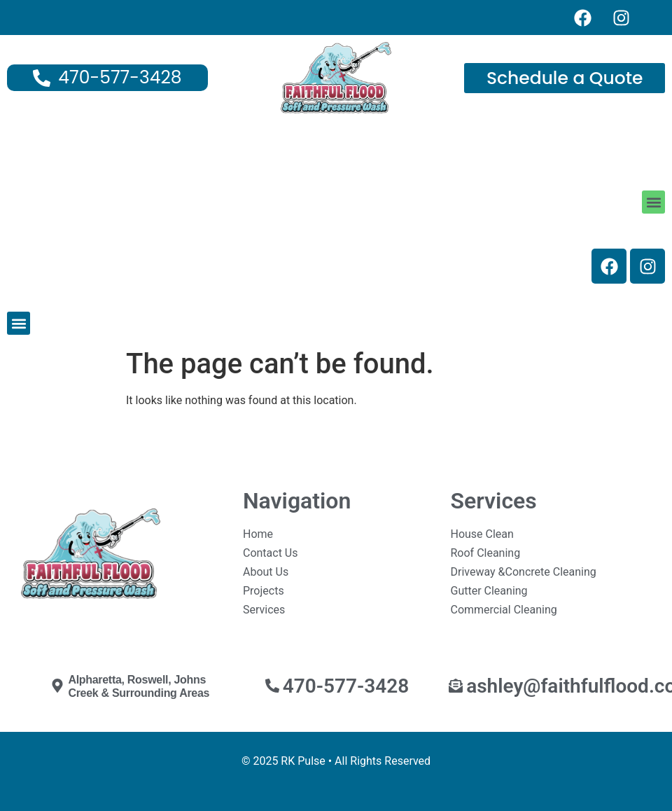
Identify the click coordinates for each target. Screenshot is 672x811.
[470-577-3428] (272, 686)
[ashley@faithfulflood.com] (456, 686)
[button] (653, 202)
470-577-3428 (346, 686)
